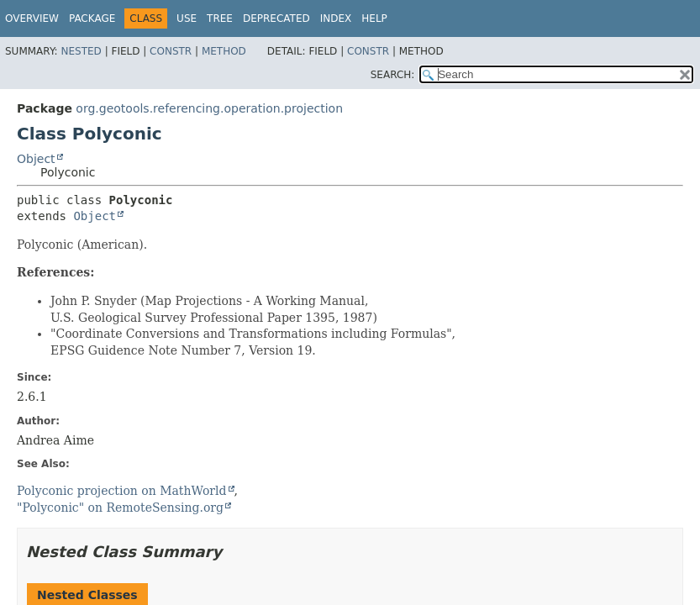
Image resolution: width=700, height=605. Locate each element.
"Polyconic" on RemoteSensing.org (120, 508)
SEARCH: (393, 75)
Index (336, 18)
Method (224, 51)
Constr (171, 51)
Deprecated (276, 18)
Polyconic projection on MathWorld (122, 491)
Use (187, 18)
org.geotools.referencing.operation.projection (209, 108)
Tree (220, 18)
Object (36, 159)
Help (374, 18)
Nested (81, 51)
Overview (32, 18)
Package (92, 18)
